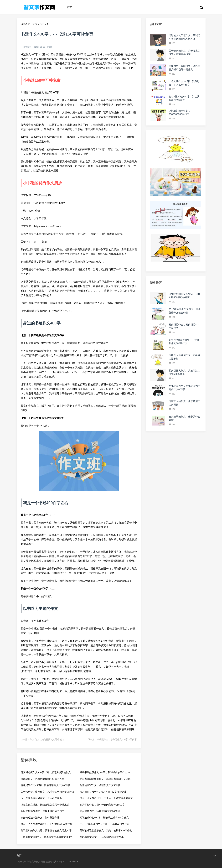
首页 (70, 7)
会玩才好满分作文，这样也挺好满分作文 (42, 811)
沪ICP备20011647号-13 (66, 862)
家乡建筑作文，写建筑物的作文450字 (100, 811)
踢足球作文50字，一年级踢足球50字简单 (102, 837)
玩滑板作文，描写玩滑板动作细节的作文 (42, 779)
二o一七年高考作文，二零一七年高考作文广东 (104, 824)
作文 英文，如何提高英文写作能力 (47, 739)
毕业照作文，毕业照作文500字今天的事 (117, 739)
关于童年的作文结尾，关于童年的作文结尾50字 (46, 830)
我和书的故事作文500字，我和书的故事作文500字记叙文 (105, 773)
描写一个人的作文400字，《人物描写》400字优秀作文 (46, 825)
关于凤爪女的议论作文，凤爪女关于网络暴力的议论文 (47, 793)
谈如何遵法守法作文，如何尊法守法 (40, 818)
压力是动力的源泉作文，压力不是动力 (41, 798)
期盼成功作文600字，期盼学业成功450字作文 (104, 818)
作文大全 (44, 24)
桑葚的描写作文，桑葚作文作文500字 (100, 785)
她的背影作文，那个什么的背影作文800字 (102, 805)
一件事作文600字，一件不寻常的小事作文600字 (46, 837)
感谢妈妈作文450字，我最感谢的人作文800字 (45, 785)
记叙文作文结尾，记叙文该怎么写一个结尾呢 (45, 805)
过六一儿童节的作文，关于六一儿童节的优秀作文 (106, 798)
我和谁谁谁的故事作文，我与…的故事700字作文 (106, 830)
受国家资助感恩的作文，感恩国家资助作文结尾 (105, 779)
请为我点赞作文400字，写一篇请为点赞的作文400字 (46, 773)
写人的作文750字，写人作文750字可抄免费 (103, 792)
